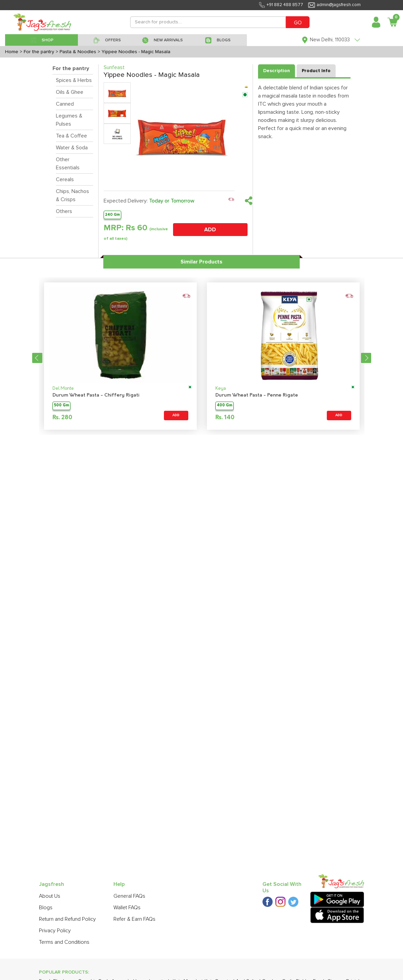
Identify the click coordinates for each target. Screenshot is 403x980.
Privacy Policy (55, 931)
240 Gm (112, 215)
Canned (65, 104)
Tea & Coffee (71, 136)
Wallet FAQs (127, 908)
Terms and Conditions (64, 942)
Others (64, 211)
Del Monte (63, 389)
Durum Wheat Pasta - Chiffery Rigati (96, 395)
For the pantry (71, 68)
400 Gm (225, 406)
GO (298, 23)
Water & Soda (72, 148)
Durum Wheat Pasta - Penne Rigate (257, 395)
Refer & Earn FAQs (134, 919)
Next (366, 358)
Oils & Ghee (70, 92)
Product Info (316, 71)
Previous (37, 358)
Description (277, 71)
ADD (210, 230)
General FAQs (129, 896)
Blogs (46, 908)
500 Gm (61, 406)
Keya (221, 389)
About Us (50, 896)
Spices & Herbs (74, 80)
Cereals (65, 179)
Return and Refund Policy (67, 919)
